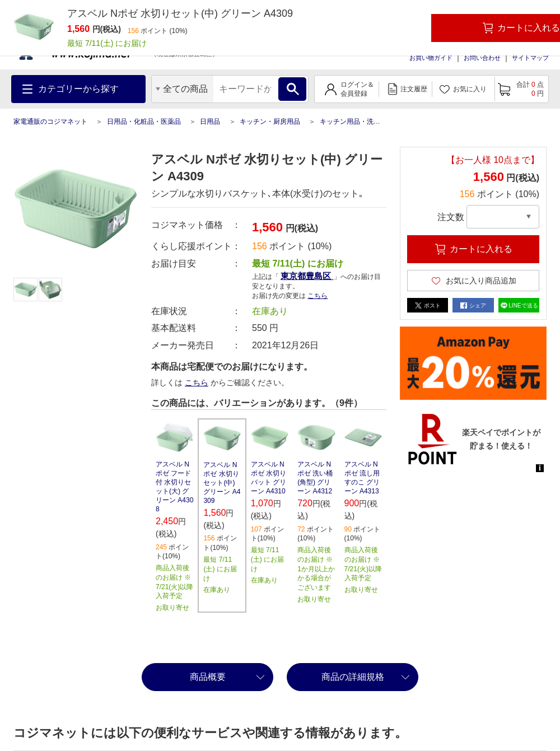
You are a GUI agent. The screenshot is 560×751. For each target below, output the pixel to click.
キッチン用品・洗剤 (350, 122)
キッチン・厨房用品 (270, 122)
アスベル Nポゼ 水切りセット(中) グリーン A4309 (222, 483)
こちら (318, 296)
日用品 (210, 122)
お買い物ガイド (431, 58)
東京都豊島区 (307, 276)
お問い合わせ (482, 58)
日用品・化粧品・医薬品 (144, 122)
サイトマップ (530, 58)
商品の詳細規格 (353, 677)
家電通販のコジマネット (50, 122)
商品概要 (208, 677)
